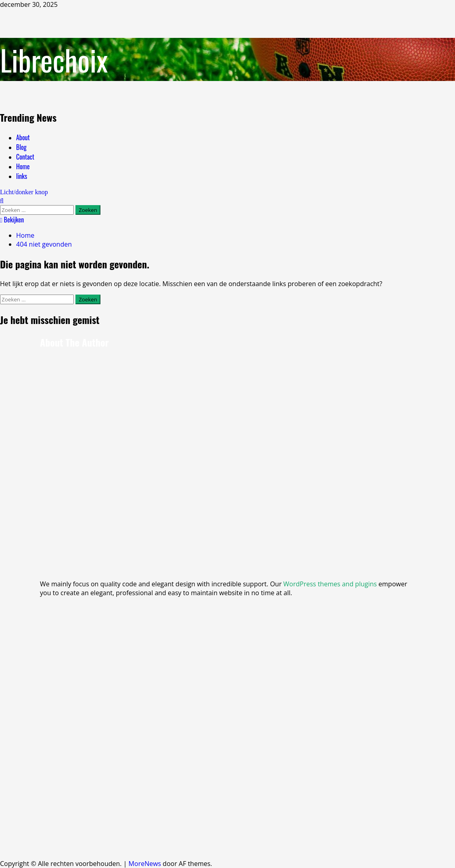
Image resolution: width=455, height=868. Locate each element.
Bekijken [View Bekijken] (12, 220)
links (22, 176)
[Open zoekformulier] (2, 201)
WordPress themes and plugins (330, 584)
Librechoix (54, 59)
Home (23, 166)
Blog (21, 147)
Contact (25, 157)
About (23, 137)
